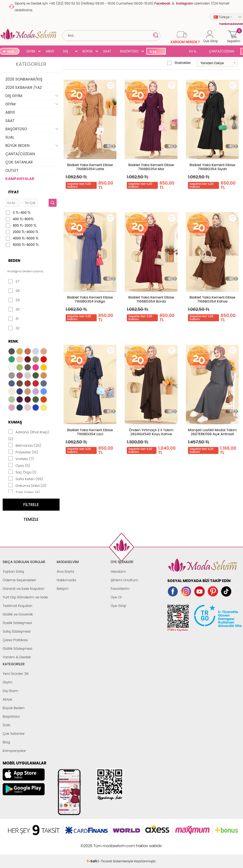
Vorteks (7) (21, 458)
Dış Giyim (11, 691)
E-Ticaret (105, 843)
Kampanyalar (14, 751)
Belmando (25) (25, 445)
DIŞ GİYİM (67, 52)
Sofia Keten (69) (26, 479)
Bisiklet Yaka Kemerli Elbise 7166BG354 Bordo (151, 299)
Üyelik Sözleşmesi (17, 623)
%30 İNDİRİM (156, 52)
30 (14, 309)
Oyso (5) (19, 465)
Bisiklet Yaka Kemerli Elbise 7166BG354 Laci (90, 432)
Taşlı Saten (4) (24, 492)
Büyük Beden (14, 708)
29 (14, 300)
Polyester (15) (23, 452)
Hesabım (118, 571)
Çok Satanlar (14, 734)
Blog (6, 742)
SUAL (177, 52)
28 (14, 291)
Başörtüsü (11, 716)
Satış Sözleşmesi (17, 631)
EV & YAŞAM (195, 52)
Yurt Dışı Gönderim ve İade (25, 597)
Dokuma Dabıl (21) (27, 485)
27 (14, 281)
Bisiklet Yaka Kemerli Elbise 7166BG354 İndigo (90, 299)
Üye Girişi (118, 606)
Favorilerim (120, 589)
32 (14, 328)
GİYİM (31, 51)
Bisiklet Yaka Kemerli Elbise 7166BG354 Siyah (212, 167)
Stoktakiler (179, 63)
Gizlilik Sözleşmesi (17, 649)
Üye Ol (116, 597)
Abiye (7, 699)
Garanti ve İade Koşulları (23, 589)
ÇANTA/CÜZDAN (222, 51)
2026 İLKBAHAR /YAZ (24, 87)
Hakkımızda (66, 580)
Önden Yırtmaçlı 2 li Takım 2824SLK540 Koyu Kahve (151, 432)
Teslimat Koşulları (17, 606)
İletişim (63, 589)
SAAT (107, 51)
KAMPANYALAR (20, 179)
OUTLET (12, 170)
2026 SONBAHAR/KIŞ (24, 79)
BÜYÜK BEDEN (88, 52)
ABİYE (50, 51)
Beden (14, 261)
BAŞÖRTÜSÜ (129, 51)
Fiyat (14, 192)
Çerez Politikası (15, 640)
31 (13, 319)
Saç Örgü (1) (22, 472)
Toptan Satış (13, 571)
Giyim (8, 682)
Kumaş (15, 422)
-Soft (92, 843)
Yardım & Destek (17, 657)
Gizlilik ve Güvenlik (18, 614)
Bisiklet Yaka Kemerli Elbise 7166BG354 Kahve (212, 299)
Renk (13, 341)
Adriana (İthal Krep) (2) (29, 435)
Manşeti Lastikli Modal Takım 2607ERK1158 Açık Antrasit (212, 432)
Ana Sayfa (65, 571)
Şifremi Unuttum (124, 580)
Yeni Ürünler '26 (16, 674)
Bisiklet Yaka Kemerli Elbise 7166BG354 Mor (151, 167)
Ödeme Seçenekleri (19, 580)
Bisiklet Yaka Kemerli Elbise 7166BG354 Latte (90, 167)
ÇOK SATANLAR (19, 162)
